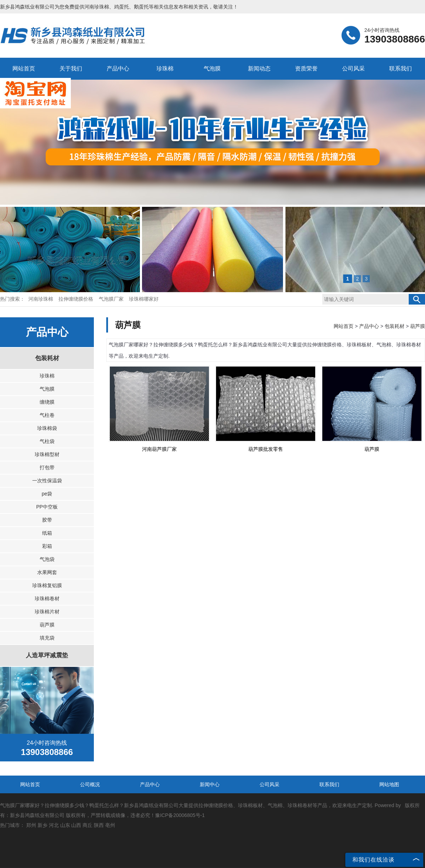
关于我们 (71, 69)
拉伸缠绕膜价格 (76, 299)
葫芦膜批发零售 (266, 449)
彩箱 (47, 546)
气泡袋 (47, 559)
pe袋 (47, 494)
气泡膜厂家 (112, 299)
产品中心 (118, 69)
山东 (65, 825)
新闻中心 (210, 784)
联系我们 (401, 69)
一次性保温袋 (47, 481)
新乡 (42, 825)
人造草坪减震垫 (47, 655)
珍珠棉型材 (47, 454)
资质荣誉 (306, 69)
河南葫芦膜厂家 (159, 449)
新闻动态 (259, 69)
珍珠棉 (165, 69)
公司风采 (353, 69)
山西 (76, 825)
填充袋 (47, 638)
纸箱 (47, 533)
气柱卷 (47, 415)
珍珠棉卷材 (47, 598)
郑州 (31, 825)
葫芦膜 (47, 625)
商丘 (87, 825)
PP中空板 (47, 507)
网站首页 (24, 69)
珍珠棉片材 (47, 612)
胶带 (47, 520)
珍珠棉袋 (47, 428)
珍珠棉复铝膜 (47, 585)
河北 (54, 825)
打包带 (47, 467)
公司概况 (90, 784)
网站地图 (389, 784)
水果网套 (47, 572)
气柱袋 (47, 441)
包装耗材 (47, 358)
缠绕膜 (47, 402)
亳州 (110, 825)
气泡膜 (212, 69)
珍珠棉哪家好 (144, 299)
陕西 (99, 825)
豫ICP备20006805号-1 (180, 815)
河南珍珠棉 (97, 7)
